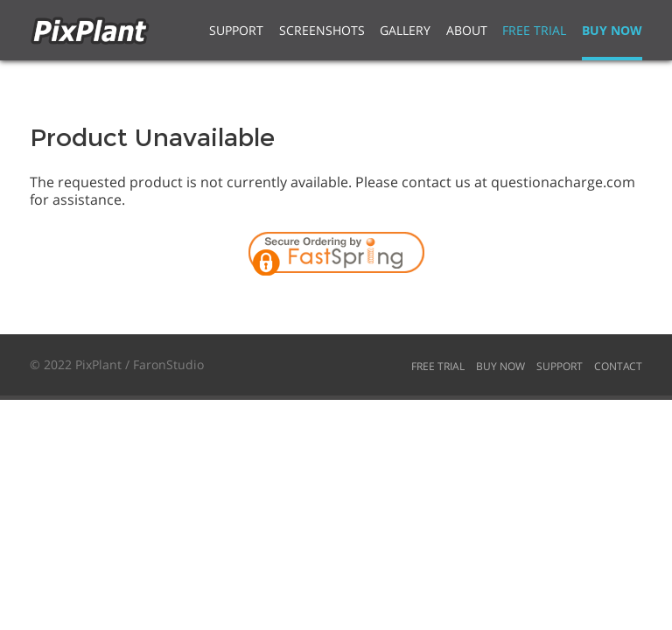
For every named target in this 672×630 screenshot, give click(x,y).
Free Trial (534, 30)
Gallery (405, 30)
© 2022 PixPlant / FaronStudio (117, 364)
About (467, 30)
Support (236, 30)
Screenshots (322, 30)
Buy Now (612, 30)
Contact (618, 366)
